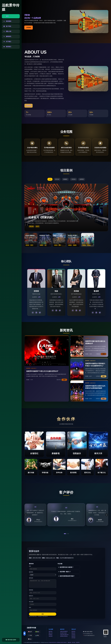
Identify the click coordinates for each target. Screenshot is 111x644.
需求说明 (31, 578)
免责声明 (78, 642)
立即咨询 (29, 106)
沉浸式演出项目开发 (64, 635)
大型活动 (73, 179)
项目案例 (51, 636)
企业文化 (73, 635)
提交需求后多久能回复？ (67, 567)
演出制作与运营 (63, 633)
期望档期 (31, 590)
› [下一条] (107, 515)
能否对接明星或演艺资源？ (67, 576)
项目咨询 (73, 636)
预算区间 (31, 596)
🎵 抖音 (30, 635)
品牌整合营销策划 (64, 636)
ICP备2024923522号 (53, 642)
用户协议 (74, 642)
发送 (43, 614)
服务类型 (31, 572)
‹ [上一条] (26, 515)
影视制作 (65, 179)
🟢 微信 (37, 632)
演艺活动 (57, 179)
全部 (50, 179)
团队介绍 (51, 633)
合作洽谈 (73, 638)
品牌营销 (82, 179)
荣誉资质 (73, 631)
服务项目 (51, 631)
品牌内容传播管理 (64, 631)
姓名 (30, 566)
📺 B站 (37, 635)
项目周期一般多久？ (65, 572)
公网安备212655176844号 (62, 642)
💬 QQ (30, 639)
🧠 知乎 (30, 632)
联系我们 (51, 635)
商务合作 (73, 633)
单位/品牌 (31, 602)
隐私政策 (69, 642)
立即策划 (29, 27)
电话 (30, 607)
